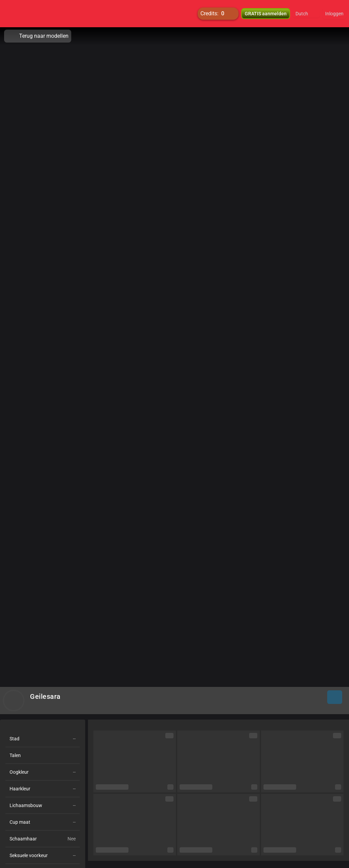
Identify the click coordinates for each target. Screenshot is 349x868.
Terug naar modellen (38, 36)
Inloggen (334, 14)
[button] (306, 14)
